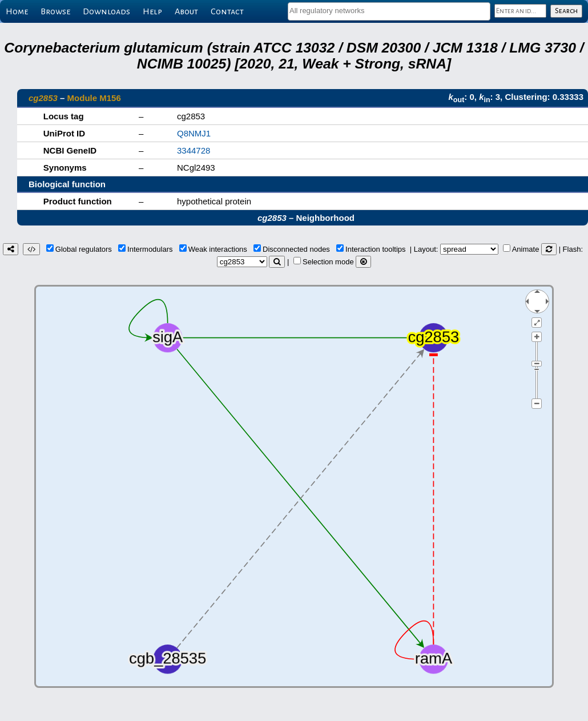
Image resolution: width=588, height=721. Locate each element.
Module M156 (94, 98)
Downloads (106, 11)
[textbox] (389, 11)
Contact (227, 11)
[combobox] (389, 11)
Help (152, 11)
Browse (55, 11)
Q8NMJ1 (194, 133)
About (186, 11)
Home (17, 11)
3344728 (194, 150)
